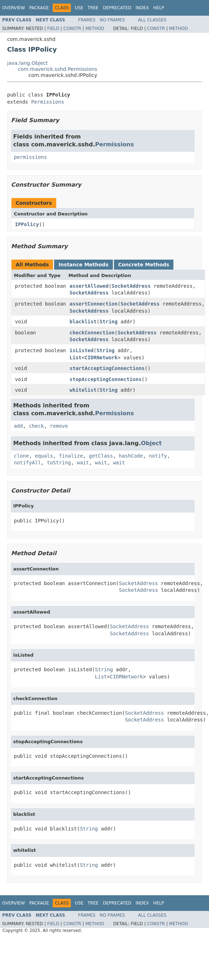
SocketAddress (131, 286)
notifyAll (27, 463)
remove (59, 426)
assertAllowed (89, 286)
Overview (14, 8)
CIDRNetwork (101, 358)
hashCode (131, 456)
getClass (101, 456)
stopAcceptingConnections (105, 379)
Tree (93, 8)
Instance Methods (83, 265)
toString (59, 463)
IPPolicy (27, 224)
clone (21, 456)
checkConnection (92, 333)
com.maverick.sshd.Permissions (58, 69)
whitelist (83, 390)
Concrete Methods (144, 265)
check (36, 426)
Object (151, 443)
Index (142, 8)
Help (159, 8)
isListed (81, 350)
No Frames (112, 20)
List (75, 358)
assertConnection (93, 304)
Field (53, 28)
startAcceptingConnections (107, 368)
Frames (87, 20)
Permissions (48, 102)
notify (158, 456)
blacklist (83, 322)
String (109, 322)
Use (79, 8)
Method (95, 28)
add (18, 426)
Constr (72, 28)
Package (39, 8)
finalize (71, 456)
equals (44, 456)
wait (83, 463)
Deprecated (117, 8)
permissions (30, 157)
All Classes (152, 20)
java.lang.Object (27, 63)
